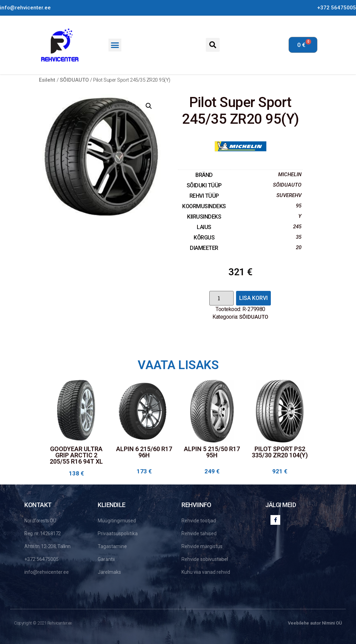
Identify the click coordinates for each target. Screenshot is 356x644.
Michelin (290, 174)
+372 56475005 (337, 8)
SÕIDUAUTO (74, 80)
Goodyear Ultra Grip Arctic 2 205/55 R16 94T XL (76, 455)
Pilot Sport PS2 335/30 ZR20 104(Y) (280, 452)
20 (299, 247)
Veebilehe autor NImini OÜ (315, 623)
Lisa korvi (253, 298)
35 (299, 237)
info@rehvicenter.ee (25, 8)
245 (297, 227)
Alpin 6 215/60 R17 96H (144, 452)
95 (299, 206)
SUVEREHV (289, 195)
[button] (115, 45)
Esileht (47, 80)
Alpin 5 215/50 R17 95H (212, 452)
